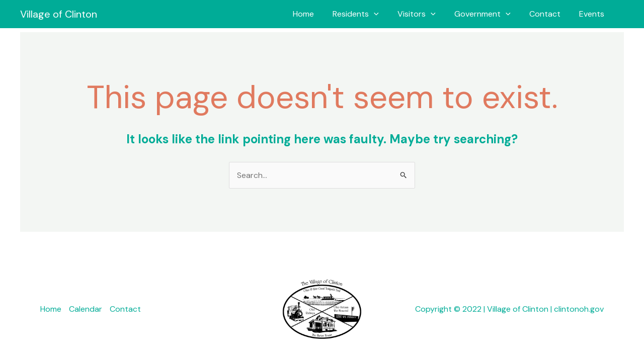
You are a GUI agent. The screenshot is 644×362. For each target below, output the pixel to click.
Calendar (86, 309)
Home (318, 14)
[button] (386, 14)
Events (593, 14)
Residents (368, 14)
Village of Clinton (59, 14)
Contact (549, 14)
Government (489, 14)
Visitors (426, 14)
